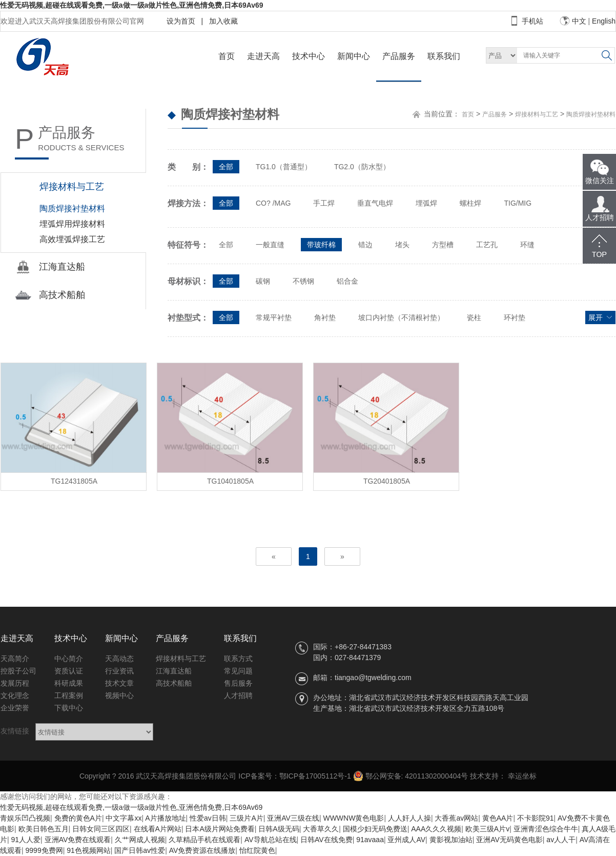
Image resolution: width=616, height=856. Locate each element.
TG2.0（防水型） (362, 167)
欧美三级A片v (487, 829)
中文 (579, 21)
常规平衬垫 (274, 317)
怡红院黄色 (257, 850)
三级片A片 (246, 818)
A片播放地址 (165, 818)
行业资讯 (119, 671)
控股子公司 (18, 671)
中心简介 (69, 659)
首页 (227, 56)
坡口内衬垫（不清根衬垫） (401, 317)
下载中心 (69, 708)
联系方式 (238, 659)
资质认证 (69, 671)
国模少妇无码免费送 (375, 829)
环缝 (527, 245)
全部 (226, 167)
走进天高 (263, 56)
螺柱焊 (470, 203)
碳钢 (263, 281)
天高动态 (119, 659)
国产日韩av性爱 (140, 850)
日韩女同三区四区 (101, 829)
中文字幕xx (124, 818)
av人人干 (561, 840)
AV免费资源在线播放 (202, 850)
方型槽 (443, 245)
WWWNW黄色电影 (353, 818)
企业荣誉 (15, 708)
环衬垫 (515, 317)
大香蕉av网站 (456, 818)
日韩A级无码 (279, 829)
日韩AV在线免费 (326, 840)
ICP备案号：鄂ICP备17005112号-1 (294, 776)
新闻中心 (354, 56)
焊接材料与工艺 (537, 114)
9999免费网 (44, 850)
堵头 (402, 245)
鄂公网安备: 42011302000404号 (411, 776)
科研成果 (69, 683)
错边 (365, 245)
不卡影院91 (536, 818)
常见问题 (238, 671)
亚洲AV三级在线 (293, 818)
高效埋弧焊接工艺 (72, 239)
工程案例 (69, 695)
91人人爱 (26, 840)
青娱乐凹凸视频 (25, 818)
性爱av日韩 (208, 818)
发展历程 (15, 683)
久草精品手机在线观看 (204, 840)
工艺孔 (487, 245)
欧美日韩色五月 (44, 829)
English (604, 21)
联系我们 (444, 56)
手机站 (532, 21)
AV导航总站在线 (271, 840)
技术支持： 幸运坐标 (503, 776)
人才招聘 (238, 695)
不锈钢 (303, 281)
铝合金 (347, 281)
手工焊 (324, 203)
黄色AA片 (498, 818)
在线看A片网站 (158, 829)
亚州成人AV (406, 840)
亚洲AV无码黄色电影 (509, 840)
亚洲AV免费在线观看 (78, 840)
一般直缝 (270, 245)
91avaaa (370, 840)
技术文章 (119, 683)
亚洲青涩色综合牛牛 (546, 829)
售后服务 (238, 683)
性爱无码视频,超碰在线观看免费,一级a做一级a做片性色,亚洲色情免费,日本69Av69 (132, 5)
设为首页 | (185, 21)
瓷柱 (474, 317)
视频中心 (119, 695)
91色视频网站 (89, 850)
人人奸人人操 (409, 818)
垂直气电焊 (375, 203)
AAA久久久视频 (436, 829)
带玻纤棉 (321, 245)
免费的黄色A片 (78, 818)
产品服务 (399, 56)
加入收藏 (221, 21)
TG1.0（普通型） (284, 167)
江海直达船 (174, 671)
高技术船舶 (174, 683)
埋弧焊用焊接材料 (72, 224)
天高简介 (15, 659)
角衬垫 (325, 317)
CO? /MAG (273, 203)
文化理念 (15, 695)
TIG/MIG (518, 203)
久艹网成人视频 (140, 840)
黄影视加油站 (451, 840)
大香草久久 (321, 829)
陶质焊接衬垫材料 (72, 208)
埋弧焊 (426, 203)
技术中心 (309, 56)
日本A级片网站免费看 (220, 829)
